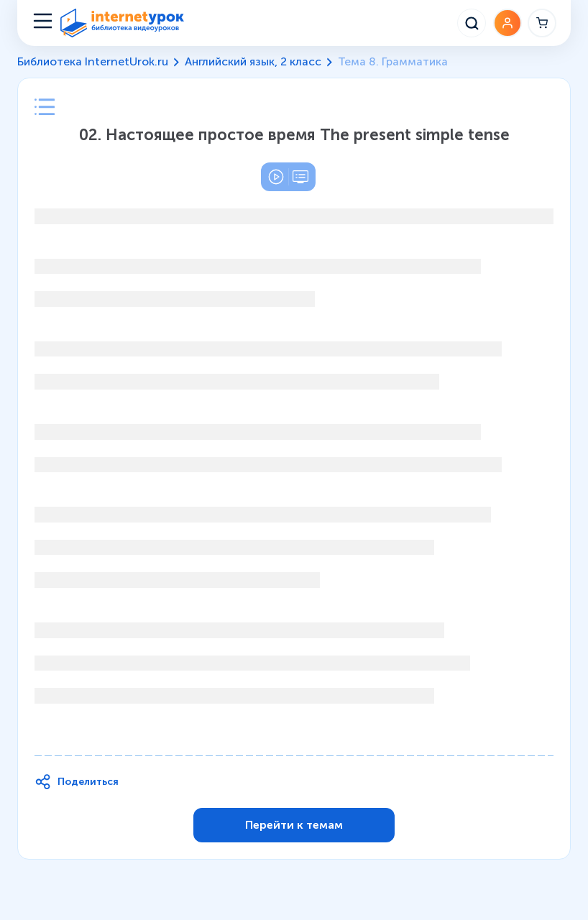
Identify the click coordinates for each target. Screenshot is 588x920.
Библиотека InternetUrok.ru (93, 61)
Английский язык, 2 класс (253, 61)
